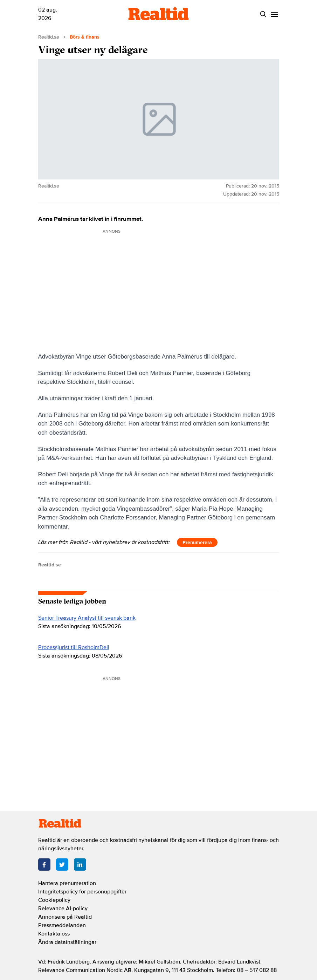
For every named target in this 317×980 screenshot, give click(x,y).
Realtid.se (49, 37)
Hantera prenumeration (67, 883)
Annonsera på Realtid (65, 917)
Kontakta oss (54, 934)
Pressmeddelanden (62, 925)
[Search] (263, 14)
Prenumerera (197, 542)
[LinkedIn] (80, 865)
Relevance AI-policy (63, 908)
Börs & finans (85, 37)
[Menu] (275, 14)
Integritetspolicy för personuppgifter (82, 892)
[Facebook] (44, 865)
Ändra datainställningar (67, 942)
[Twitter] (62, 865)
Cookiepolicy (54, 900)
